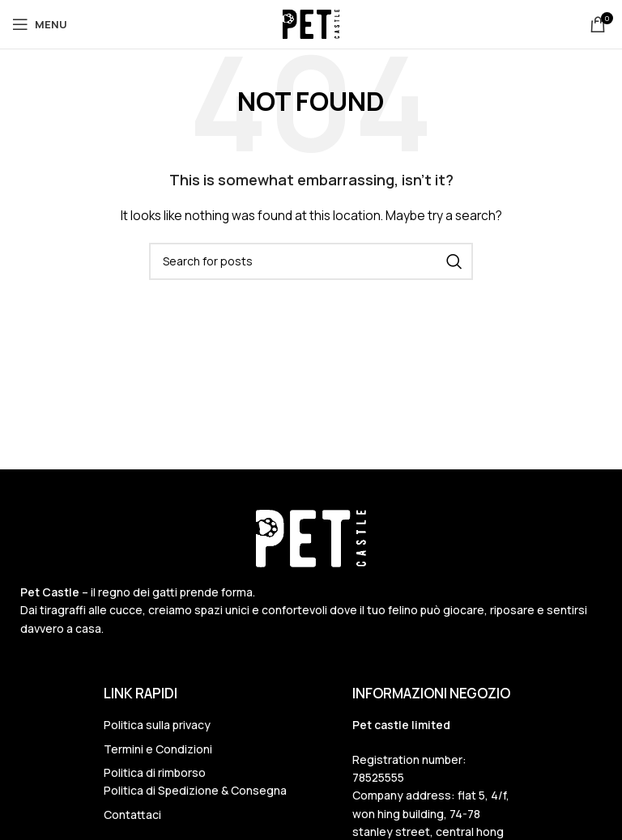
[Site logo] (311, 23)
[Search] (311, 261)
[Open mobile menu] (40, 24)
